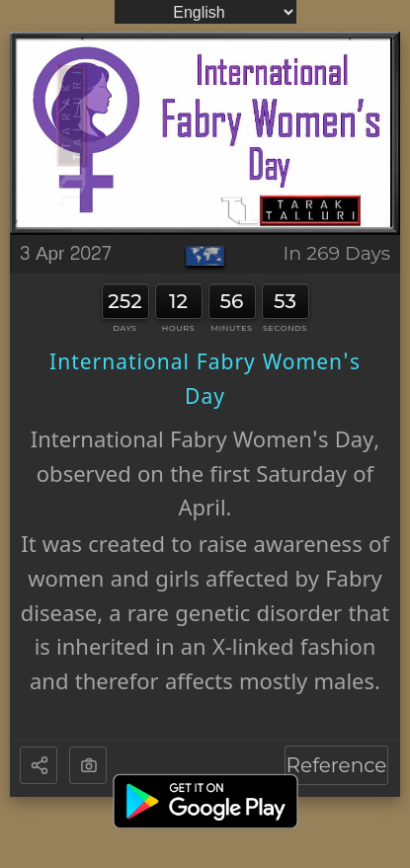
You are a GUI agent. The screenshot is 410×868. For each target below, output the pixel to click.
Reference (337, 765)
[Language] (205, 12)
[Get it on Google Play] (205, 801)
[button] (41, 766)
